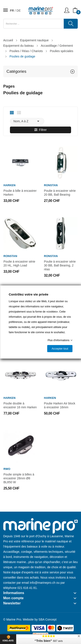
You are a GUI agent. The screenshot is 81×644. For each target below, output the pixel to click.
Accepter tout (60, 349)
